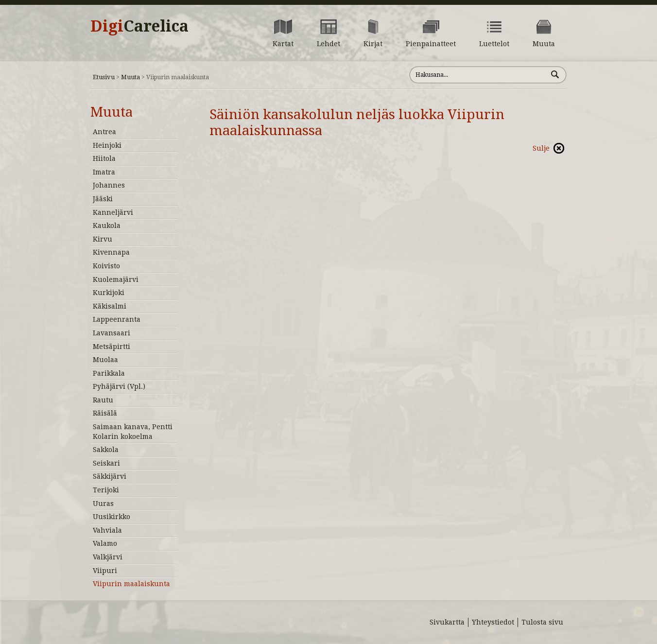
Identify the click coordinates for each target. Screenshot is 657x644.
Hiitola (104, 158)
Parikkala (109, 373)
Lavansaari (112, 333)
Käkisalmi (110, 306)
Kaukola (107, 226)
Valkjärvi (108, 557)
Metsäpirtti (112, 347)
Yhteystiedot (493, 622)
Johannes (109, 185)
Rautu (103, 400)
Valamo (105, 543)
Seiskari (106, 463)
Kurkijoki (109, 293)
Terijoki (106, 490)
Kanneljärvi (113, 212)
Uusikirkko (112, 517)
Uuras (103, 504)
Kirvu (103, 239)
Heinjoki (107, 145)
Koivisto (106, 266)
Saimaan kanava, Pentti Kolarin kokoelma (133, 432)
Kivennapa (111, 252)
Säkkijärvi (110, 476)
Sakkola (106, 450)
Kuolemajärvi (116, 279)
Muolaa (105, 360)
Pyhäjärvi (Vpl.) (119, 386)
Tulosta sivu (542, 622)
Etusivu (104, 77)
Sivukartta (447, 622)
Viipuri (105, 571)
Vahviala (107, 530)
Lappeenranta (117, 319)
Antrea (104, 132)
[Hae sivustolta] (478, 75)
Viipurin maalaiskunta (131, 584)
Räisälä (105, 413)
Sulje (541, 148)
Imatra (104, 172)
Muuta (130, 77)
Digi (139, 26)
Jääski (103, 199)
